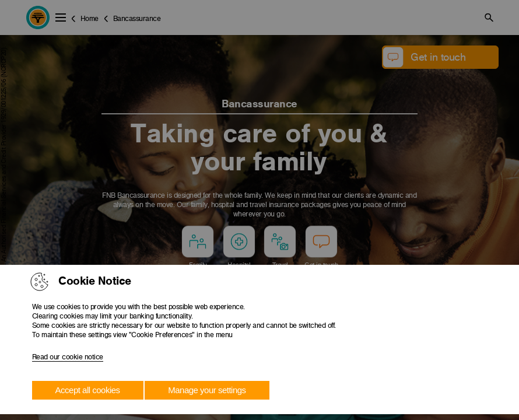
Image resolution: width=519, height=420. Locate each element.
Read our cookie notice (68, 357)
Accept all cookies (88, 390)
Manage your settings (207, 390)
